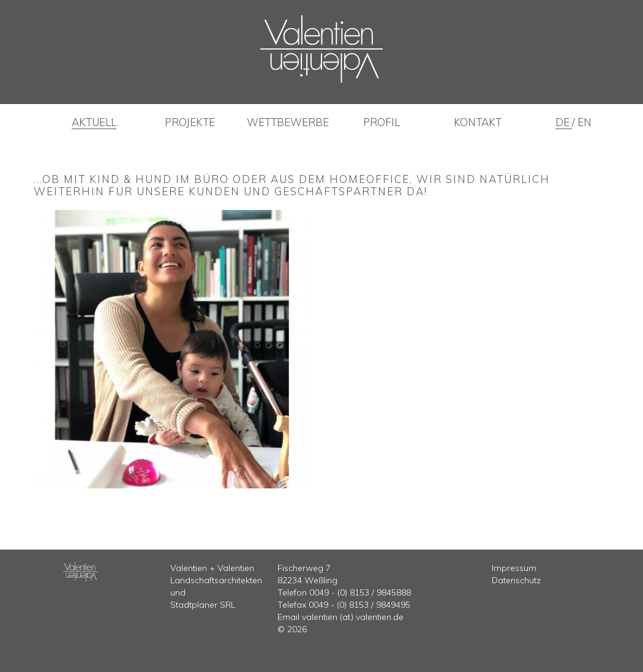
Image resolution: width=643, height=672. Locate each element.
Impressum (514, 568)
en (585, 122)
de (564, 122)
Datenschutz (516, 580)
